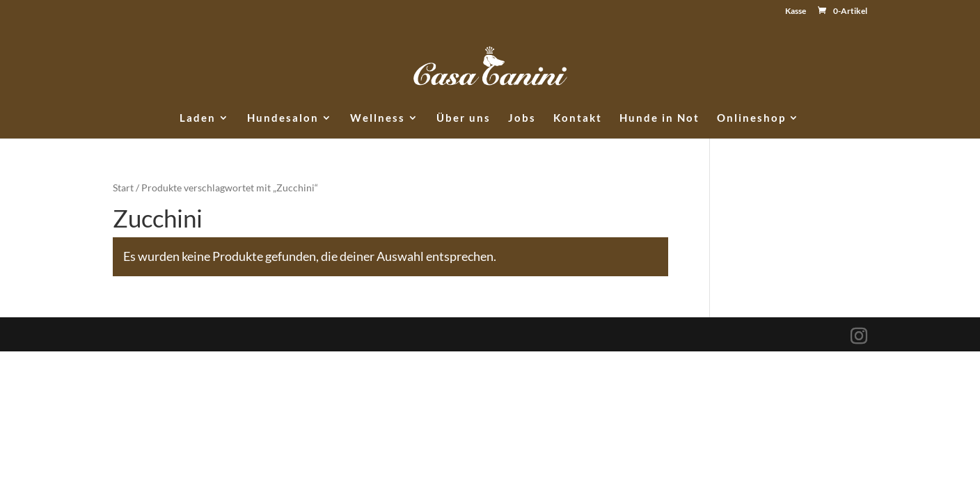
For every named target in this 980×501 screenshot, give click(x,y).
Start (123, 188)
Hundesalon (283, 118)
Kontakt (578, 118)
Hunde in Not (659, 118)
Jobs (522, 118)
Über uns (464, 118)
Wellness (378, 118)
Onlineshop (751, 118)
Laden (198, 118)
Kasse (796, 11)
